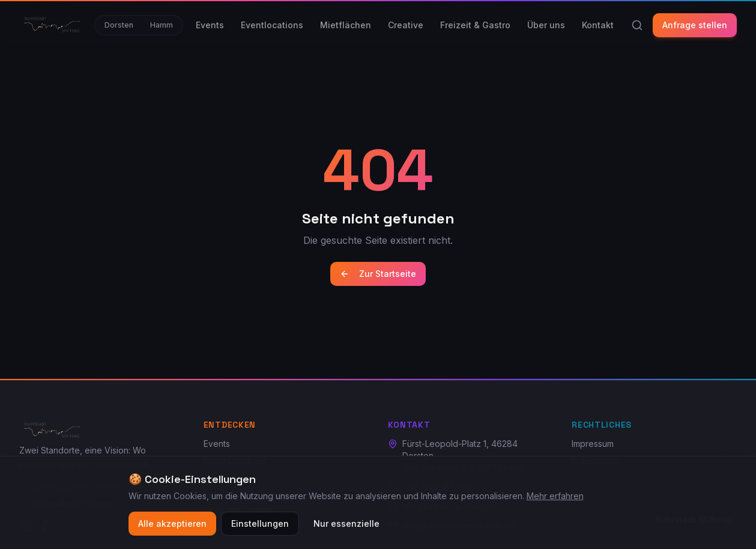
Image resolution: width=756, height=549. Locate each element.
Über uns (546, 25)
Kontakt (598, 25)
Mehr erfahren (555, 498)
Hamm (162, 25)
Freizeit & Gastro (475, 25)
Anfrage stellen (695, 25)
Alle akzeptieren (172, 526)
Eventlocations (272, 25)
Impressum (593, 444)
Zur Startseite (378, 274)
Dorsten (119, 25)
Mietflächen (346, 25)
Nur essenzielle (346, 526)
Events (210, 25)
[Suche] (637, 25)
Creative (406, 25)
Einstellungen (260, 526)
